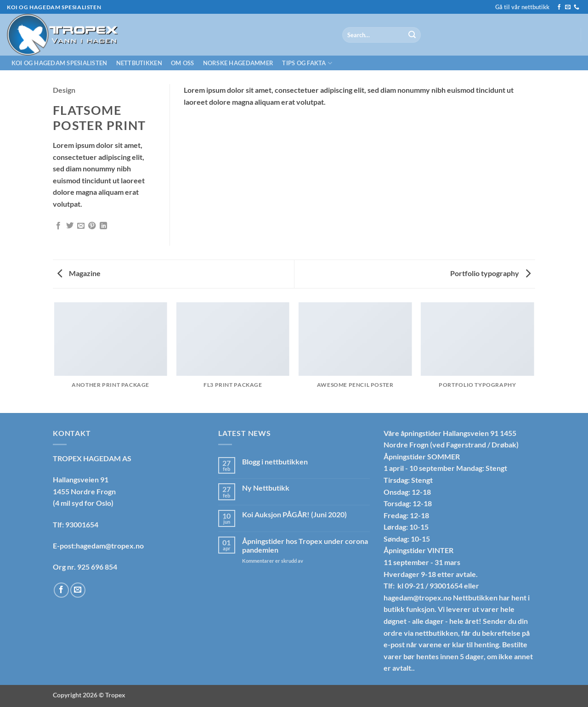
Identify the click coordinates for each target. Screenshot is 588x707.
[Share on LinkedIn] (103, 226)
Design (64, 90)
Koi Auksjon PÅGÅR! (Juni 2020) (294, 514)
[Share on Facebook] (58, 226)
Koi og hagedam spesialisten (59, 63)
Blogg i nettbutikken (275, 461)
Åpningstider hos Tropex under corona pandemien (305, 545)
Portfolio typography (490, 273)
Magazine (79, 273)
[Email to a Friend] (81, 226)
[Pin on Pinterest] (92, 226)
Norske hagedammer (238, 63)
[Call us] (577, 7)
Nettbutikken (139, 63)
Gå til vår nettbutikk (522, 7)
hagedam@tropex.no (418, 597)
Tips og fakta (307, 63)
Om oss (183, 63)
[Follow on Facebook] (559, 7)
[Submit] (412, 35)
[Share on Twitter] (70, 226)
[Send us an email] (568, 7)
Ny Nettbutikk (266, 488)
